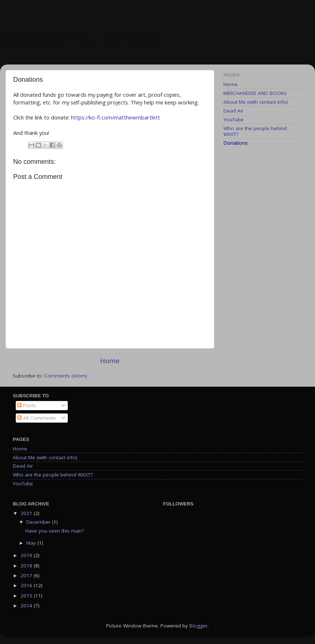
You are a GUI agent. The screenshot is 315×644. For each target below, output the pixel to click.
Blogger (199, 626)
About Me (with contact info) (256, 102)
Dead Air (234, 111)
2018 (27, 566)
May (32, 543)
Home (110, 361)
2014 (27, 606)
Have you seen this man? (55, 531)
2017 (27, 575)
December (39, 522)
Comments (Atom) (66, 376)
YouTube (234, 119)
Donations (236, 143)
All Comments (37, 418)
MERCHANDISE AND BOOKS (255, 93)
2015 (27, 596)
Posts (27, 405)
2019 (27, 555)
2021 (27, 513)
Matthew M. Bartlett (80, 40)
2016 (27, 585)
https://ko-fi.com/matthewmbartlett (116, 117)
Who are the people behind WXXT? (255, 131)
